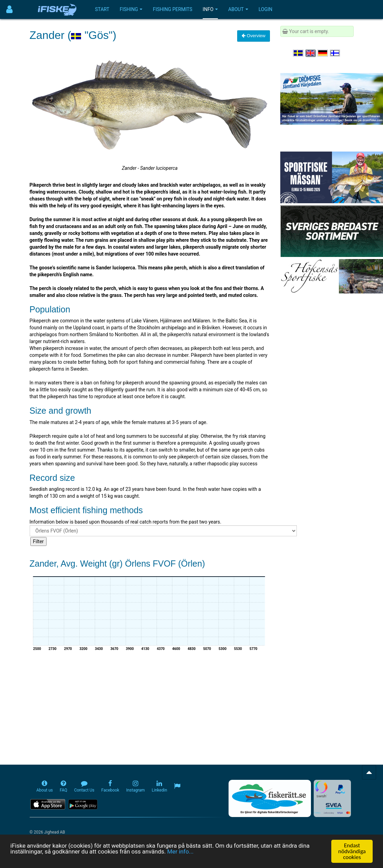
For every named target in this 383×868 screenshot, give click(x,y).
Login (265, 9)
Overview (254, 36)
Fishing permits (172, 9)
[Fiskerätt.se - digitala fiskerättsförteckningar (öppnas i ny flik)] (270, 798)
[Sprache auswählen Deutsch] (323, 53)
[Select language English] (311, 53)
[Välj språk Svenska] (299, 53)
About (238, 9)
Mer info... (180, 852)
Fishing (131, 9)
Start (102, 9)
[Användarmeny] (9, 9)
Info (210, 9)
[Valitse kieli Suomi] (335, 53)
